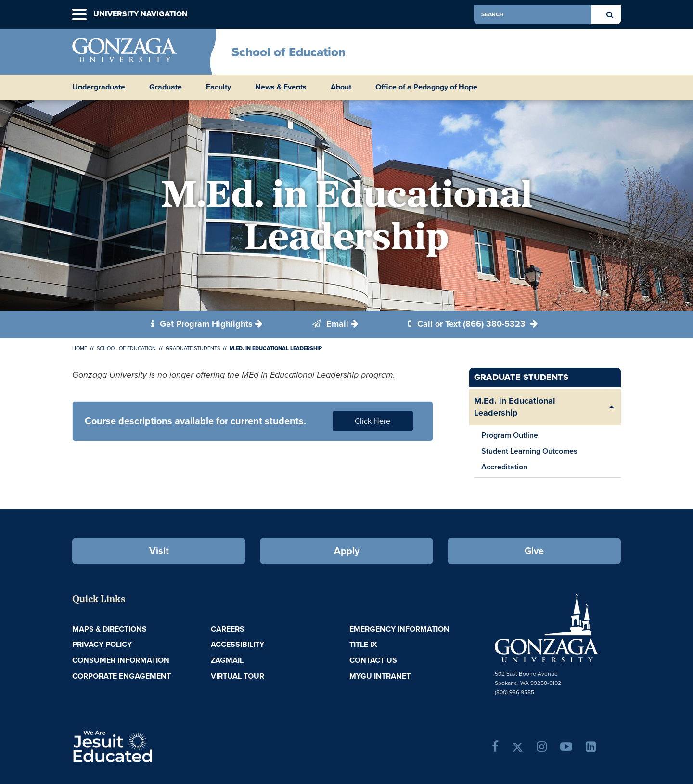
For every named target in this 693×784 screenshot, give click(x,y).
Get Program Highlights (202, 324)
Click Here (372, 421)
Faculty (218, 87)
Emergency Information (399, 629)
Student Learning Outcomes (529, 451)
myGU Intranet (380, 676)
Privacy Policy (102, 644)
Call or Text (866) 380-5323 (468, 324)
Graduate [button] (166, 87)
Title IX (363, 644)
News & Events (281, 87)
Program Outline (510, 435)
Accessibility (237, 644)
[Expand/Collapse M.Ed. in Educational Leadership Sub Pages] (611, 407)
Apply (347, 551)
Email (330, 324)
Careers (228, 629)
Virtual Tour (237, 676)
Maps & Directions (109, 629)
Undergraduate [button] (99, 87)
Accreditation (504, 467)
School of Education (289, 52)
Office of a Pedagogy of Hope (426, 87)
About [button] (341, 87)
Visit (159, 551)
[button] (79, 15)
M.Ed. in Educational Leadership (515, 407)
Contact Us (373, 660)
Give (534, 551)
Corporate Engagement (122, 676)
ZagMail (227, 660)
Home (80, 348)
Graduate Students (193, 348)
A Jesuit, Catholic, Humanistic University (154, 746)
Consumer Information (121, 660)
